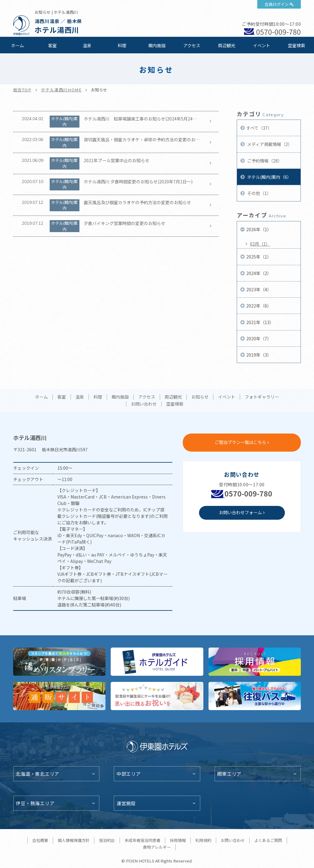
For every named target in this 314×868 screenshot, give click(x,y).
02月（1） (260, 244)
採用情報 (178, 840)
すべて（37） (259, 128)
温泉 (87, 45)
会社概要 (40, 840)
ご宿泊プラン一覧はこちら (240, 442)
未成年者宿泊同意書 (142, 840)
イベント (262, 45)
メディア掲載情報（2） (269, 144)
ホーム (17, 45)
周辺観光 (227, 45)
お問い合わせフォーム (240, 512)
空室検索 (297, 45)
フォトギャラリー (262, 397)
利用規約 (203, 840)
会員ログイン (277, 4)
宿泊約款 (107, 840)
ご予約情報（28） (264, 161)
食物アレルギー (157, 847)
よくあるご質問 (268, 840)
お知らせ (200, 397)
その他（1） (259, 193)
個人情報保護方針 (74, 840)
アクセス (192, 45)
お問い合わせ (144, 404)
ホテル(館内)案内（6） (269, 177)
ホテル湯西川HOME (61, 90)
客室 (52, 45)
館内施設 (157, 45)
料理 (122, 45)
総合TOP (22, 90)
